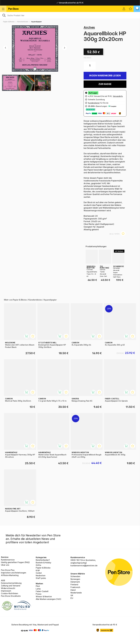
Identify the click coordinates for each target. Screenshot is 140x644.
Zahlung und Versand (11, 586)
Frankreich (75, 587)
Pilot (38, 586)
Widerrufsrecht (8, 588)
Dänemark (75, 582)
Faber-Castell (42, 591)
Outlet (39, 573)
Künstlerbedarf (43, 560)
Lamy (38, 589)
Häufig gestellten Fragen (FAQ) (15, 562)
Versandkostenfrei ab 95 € (70, 3)
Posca (39, 594)
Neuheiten (41, 576)
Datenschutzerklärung (11, 583)
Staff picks (41, 578)
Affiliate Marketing (10, 575)
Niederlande (76, 593)
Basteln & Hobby (43, 563)
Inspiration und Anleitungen (14, 573)
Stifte (38, 565)
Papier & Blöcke (9, 22)
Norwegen (75, 579)
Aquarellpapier (36, 22)
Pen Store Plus (8, 570)
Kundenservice (8, 560)
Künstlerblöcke (23, 22)
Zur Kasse (105, 84)
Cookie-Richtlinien (10, 593)
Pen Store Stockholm (11, 596)
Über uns (5, 565)
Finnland (74, 585)
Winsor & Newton (44, 596)
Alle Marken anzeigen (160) (48, 599)
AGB (3, 580)
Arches (89, 27)
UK (72, 595)
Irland (73, 590)
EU (72, 598)
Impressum (6, 591)
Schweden (75, 576)
